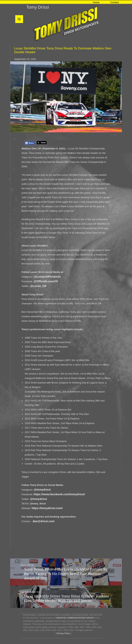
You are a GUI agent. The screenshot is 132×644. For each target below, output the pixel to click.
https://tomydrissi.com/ (47, 508)
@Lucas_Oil (38, 286)
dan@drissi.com (44, 521)
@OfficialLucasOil (46, 281)
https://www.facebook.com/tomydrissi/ (59, 494)
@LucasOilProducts (47, 277)
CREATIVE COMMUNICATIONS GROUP (75, 618)
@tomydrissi (42, 490)
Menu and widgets (19, 23)
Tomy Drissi (38, 7)
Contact (115, 2)
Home (96, 2)
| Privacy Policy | (63, 633)
